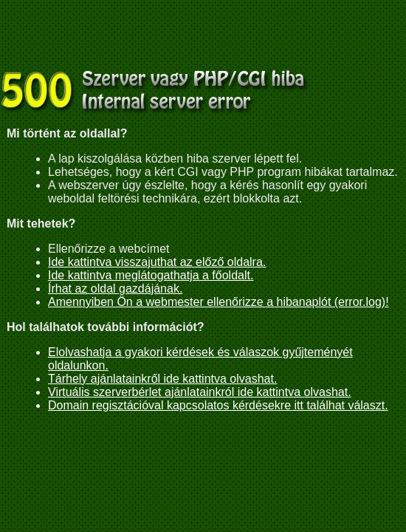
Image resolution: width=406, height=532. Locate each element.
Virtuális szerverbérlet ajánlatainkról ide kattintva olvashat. (200, 392)
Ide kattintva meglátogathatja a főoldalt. (151, 275)
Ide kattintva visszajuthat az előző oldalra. (157, 262)
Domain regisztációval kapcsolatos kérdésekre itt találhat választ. (218, 405)
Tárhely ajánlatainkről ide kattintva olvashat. (162, 379)
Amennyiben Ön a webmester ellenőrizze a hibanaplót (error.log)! (219, 302)
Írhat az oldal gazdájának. (115, 289)
